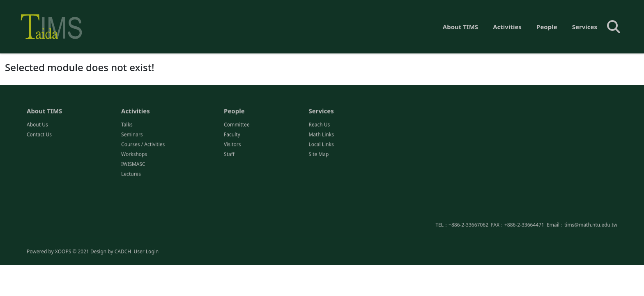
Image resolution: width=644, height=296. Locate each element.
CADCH (123, 252)
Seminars (132, 135)
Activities (507, 27)
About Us (37, 125)
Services (585, 27)
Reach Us (319, 125)
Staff (229, 155)
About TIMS (460, 27)
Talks (127, 125)
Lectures (131, 175)
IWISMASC (133, 165)
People (547, 27)
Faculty (232, 135)
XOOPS (63, 252)
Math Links (321, 135)
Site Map (319, 155)
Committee (237, 125)
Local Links (321, 145)
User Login (146, 252)
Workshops (134, 155)
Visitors (232, 145)
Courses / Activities (143, 145)
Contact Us (39, 135)
